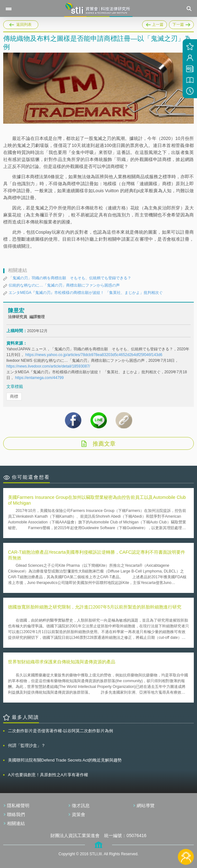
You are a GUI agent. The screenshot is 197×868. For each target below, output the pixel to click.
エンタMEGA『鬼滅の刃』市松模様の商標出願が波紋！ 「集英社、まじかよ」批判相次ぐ (86, 293)
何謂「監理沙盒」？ (27, 745)
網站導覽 (146, 806)
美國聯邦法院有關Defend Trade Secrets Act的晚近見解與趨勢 (65, 760)
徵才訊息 (81, 806)
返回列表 (24, 25)
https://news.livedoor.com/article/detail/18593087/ (48, 366)
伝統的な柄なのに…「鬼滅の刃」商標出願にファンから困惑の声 (64, 285)
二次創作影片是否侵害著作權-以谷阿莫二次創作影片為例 (61, 731)
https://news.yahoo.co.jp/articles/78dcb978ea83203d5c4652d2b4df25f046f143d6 (94, 355)
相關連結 (16, 823)
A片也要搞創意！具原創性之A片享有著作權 (48, 775)
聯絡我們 (16, 814)
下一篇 (181, 25)
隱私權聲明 (18, 806)
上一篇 (155, 24)
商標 (14, 396)
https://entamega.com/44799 (39, 378)
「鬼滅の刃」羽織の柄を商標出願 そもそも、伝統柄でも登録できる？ (70, 278)
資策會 (79, 814)
